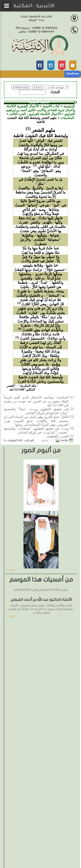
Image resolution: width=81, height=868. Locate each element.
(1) (28, 128)
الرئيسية (69, 106)
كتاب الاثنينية (51, 106)
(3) (19, 303)
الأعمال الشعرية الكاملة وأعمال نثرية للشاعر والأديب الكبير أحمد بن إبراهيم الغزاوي (40, 110)
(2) (35, 165)
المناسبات (67, 118)
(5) (17, 337)
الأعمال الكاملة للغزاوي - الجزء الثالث (35, 114)
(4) (20, 329)
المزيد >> (11, 570)
